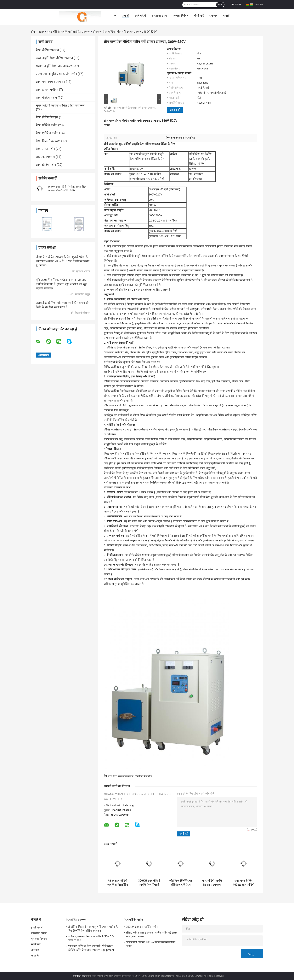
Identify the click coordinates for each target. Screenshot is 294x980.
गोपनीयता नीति (79, 976)
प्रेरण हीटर (112, 776)
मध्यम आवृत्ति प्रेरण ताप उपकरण (54, 66)
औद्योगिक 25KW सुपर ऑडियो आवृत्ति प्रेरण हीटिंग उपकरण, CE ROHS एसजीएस (181, 883)
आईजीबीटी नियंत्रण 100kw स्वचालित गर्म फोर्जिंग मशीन (151, 944)
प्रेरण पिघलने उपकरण (48, 141)
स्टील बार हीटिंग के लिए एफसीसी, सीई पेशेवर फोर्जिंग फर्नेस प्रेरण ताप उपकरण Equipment (91, 948)
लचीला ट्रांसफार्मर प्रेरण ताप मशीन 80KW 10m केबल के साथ (92, 938)
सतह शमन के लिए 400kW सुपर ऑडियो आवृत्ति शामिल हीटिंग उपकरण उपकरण (243, 883)
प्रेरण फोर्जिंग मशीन (47, 125)
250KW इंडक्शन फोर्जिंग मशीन (142, 927)
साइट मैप (36, 955)
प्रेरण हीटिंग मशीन (46, 165)
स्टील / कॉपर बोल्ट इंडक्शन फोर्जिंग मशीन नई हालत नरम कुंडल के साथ (152, 934)
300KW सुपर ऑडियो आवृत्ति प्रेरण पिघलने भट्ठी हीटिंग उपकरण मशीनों (149, 883)
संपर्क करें (199, 16)
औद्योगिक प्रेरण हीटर (143, 776)
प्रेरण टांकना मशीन (46, 90)
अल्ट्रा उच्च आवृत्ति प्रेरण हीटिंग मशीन (56, 74)
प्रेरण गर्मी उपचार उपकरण (51, 82)
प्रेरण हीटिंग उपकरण (47, 50)
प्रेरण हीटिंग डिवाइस (47, 117)
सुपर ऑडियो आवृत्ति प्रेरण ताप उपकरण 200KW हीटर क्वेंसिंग (212, 883)
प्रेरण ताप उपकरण (126, 776)
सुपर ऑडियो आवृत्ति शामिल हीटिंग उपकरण (69, 32)
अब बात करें (236, 4)
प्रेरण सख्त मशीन (45, 149)
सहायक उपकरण (45, 157)
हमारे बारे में (140, 16)
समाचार (213, 16)
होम (33, 32)
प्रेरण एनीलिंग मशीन (47, 133)
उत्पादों (125, 16)
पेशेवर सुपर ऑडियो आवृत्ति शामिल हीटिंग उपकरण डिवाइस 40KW (118, 883)
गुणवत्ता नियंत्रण (181, 16)
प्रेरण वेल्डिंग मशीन (46, 98)
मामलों (226, 16)
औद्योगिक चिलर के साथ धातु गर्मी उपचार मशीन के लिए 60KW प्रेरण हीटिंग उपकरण (93, 929)
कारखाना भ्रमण (159, 16)
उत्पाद (41, 32)
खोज (220, 5)
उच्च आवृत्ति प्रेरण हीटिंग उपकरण (54, 58)
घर (115, 16)
